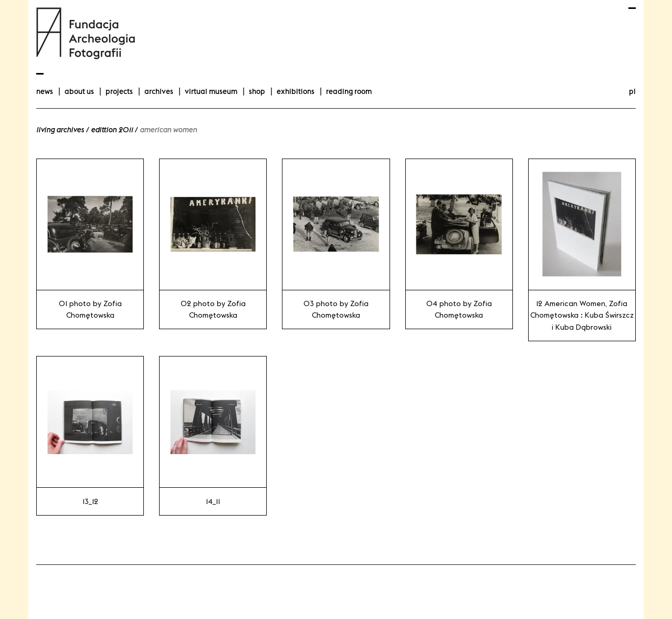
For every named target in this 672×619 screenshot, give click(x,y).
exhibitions (296, 91)
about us (79, 91)
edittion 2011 (112, 130)
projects (119, 91)
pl (632, 91)
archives (159, 91)
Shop (257, 91)
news (45, 91)
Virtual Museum (211, 91)
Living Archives (60, 130)
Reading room (349, 91)
